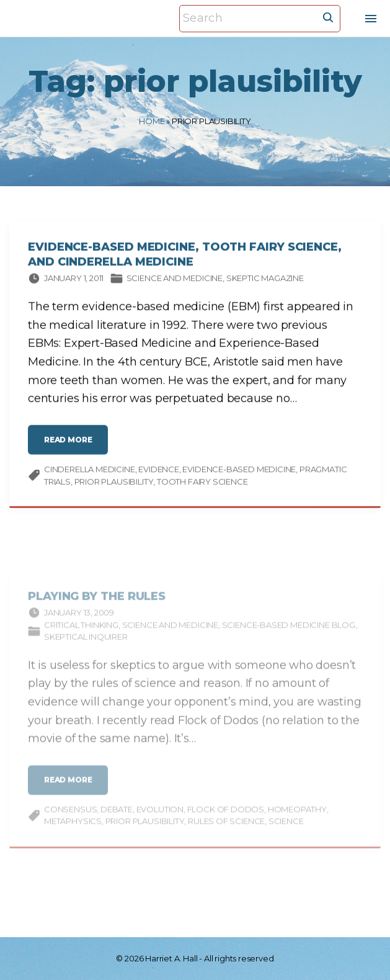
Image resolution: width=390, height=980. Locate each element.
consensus (70, 819)
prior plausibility (114, 483)
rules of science (226, 831)
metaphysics (73, 831)
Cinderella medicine (90, 471)
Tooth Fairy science (202, 483)
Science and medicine (175, 280)
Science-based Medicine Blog (289, 634)
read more (71, 447)
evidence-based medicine (239, 471)
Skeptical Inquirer (86, 647)
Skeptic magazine (265, 280)
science (286, 831)
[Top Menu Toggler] (371, 19)
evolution (160, 819)
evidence (159, 471)
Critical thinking (81, 634)
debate (117, 819)
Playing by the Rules (97, 606)
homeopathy (297, 819)
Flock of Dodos (226, 819)
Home (152, 121)
